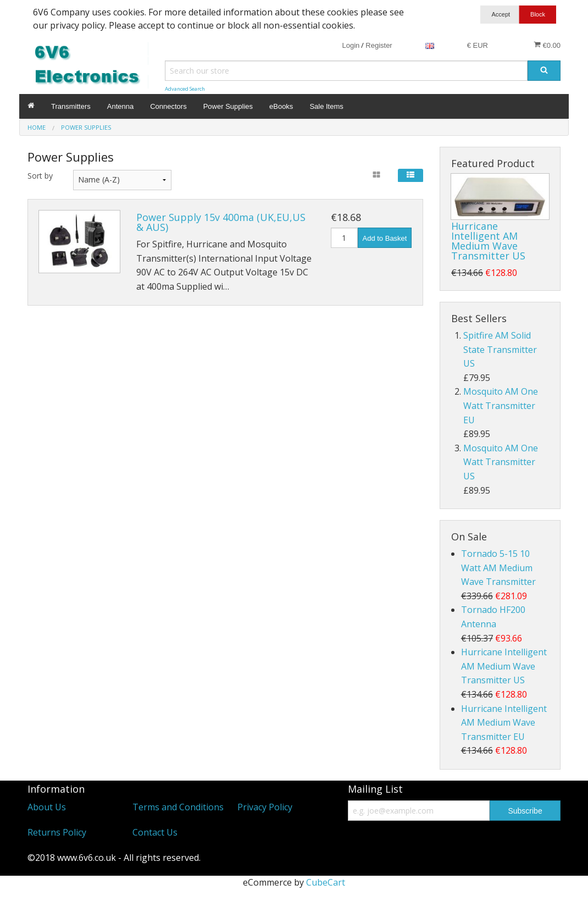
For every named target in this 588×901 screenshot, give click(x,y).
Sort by (40, 176)
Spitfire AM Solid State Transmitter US (500, 349)
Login (351, 45)
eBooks (281, 106)
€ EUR (478, 45)
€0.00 (547, 45)
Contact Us (155, 832)
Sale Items (326, 106)
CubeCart (326, 882)
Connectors (168, 106)
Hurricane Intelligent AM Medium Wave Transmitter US (488, 241)
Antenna (120, 106)
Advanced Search (185, 89)
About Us (47, 807)
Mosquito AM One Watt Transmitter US (501, 462)
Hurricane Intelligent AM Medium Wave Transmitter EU (504, 723)
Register (379, 45)
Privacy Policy (265, 807)
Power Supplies (228, 106)
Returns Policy (57, 832)
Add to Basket (385, 238)
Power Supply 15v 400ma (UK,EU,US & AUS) (221, 222)
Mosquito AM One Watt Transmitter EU (501, 405)
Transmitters (71, 106)
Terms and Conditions (178, 807)
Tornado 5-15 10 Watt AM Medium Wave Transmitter (498, 568)
